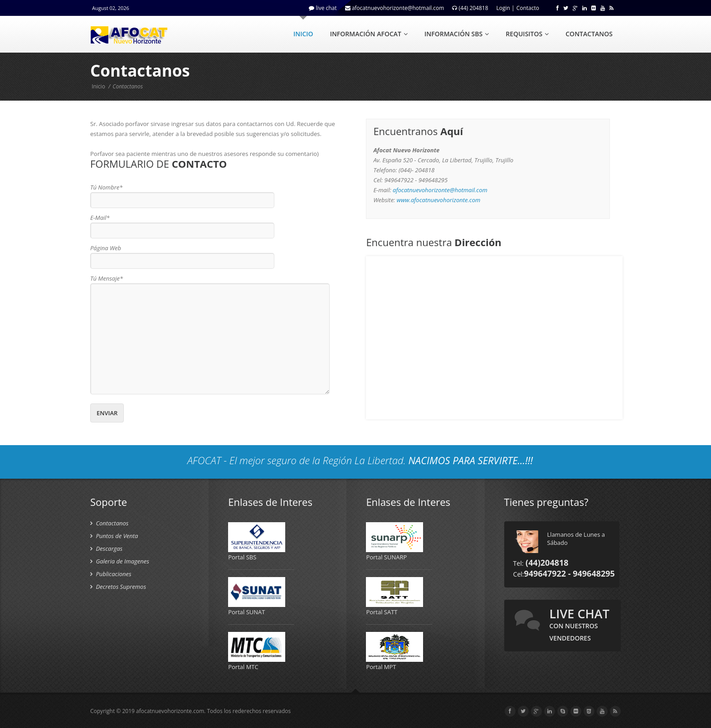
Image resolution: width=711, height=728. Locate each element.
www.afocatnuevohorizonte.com (439, 200)
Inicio (98, 86)
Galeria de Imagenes (120, 561)
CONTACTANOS (589, 34)
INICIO (303, 34)
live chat (580, 624)
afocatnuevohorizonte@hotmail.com (440, 190)
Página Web (106, 248)
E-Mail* (100, 218)
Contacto (528, 8)
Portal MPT (381, 667)
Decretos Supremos (118, 587)
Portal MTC (243, 667)
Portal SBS (242, 557)
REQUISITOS (527, 34)
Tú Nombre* (106, 187)
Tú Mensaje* (107, 278)
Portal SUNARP (386, 557)
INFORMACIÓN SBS (457, 34)
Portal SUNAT (246, 612)
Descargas (106, 548)
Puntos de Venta (114, 536)
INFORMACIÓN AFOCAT (369, 34)
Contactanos (109, 523)
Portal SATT (382, 612)
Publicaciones (111, 574)
